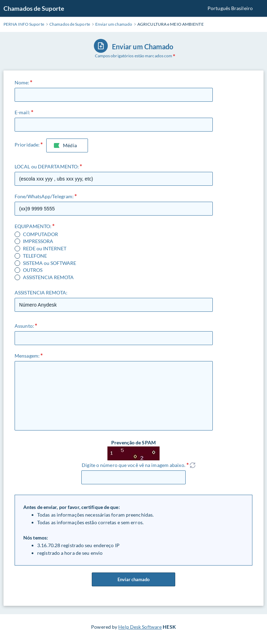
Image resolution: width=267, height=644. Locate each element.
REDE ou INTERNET (45, 249)
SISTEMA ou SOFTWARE (50, 263)
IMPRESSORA (38, 241)
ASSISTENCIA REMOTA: (41, 292)
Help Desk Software (140, 627)
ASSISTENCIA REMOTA (48, 277)
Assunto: (24, 326)
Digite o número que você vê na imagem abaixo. (133, 465)
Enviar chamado (133, 579)
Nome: (22, 82)
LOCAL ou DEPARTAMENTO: (47, 166)
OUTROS (33, 270)
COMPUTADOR (41, 234)
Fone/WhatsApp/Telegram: (44, 196)
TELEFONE (35, 256)
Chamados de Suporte (34, 8)
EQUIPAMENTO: (33, 226)
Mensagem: (27, 356)
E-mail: (22, 112)
